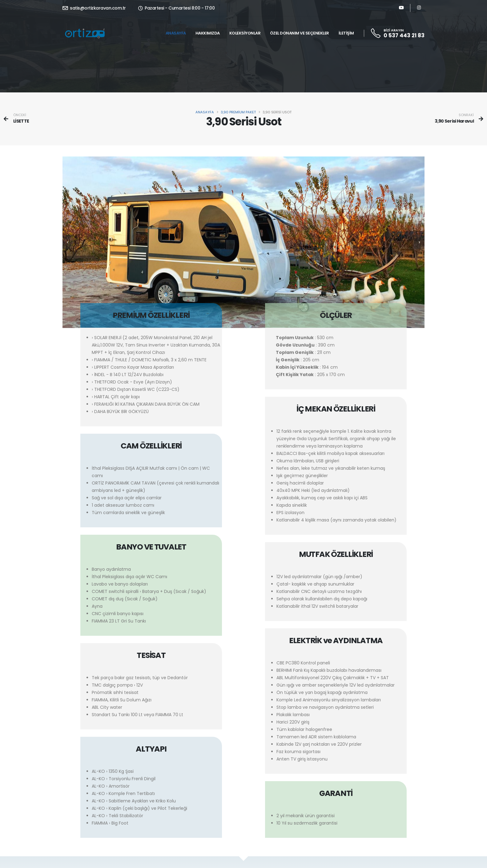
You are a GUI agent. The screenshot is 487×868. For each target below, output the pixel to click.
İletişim (346, 33)
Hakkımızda (208, 33)
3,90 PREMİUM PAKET (238, 112)
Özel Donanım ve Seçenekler (300, 33)
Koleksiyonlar (245, 33)
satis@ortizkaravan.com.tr (94, 8)
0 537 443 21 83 (404, 35)
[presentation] (68, 245)
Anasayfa (176, 33)
